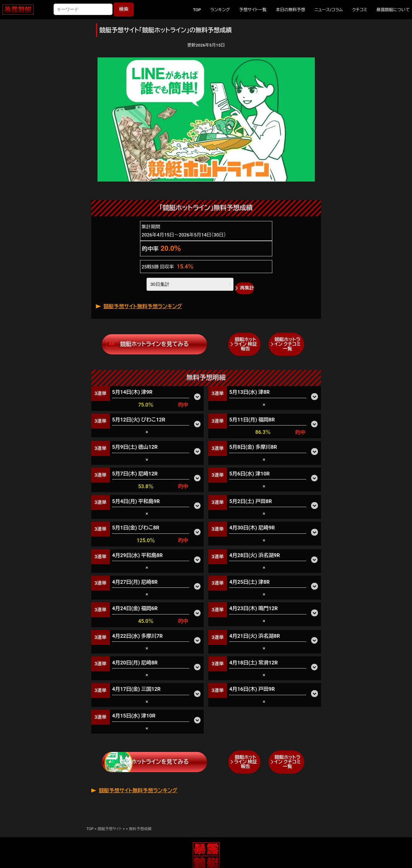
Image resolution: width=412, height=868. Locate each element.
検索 (124, 9)
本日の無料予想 (290, 10)
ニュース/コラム (329, 10)
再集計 (247, 288)
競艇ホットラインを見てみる (154, 344)
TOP (197, 10)
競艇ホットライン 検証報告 (246, 344)
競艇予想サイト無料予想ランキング (143, 306)
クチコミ (360, 10)
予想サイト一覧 (253, 10)
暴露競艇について (393, 10)
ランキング (220, 10)
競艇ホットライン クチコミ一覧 (287, 344)
